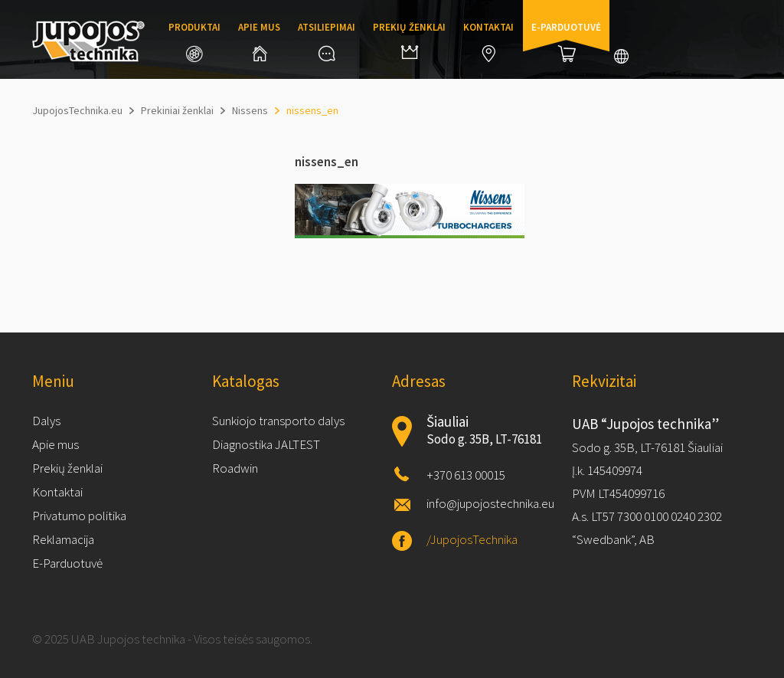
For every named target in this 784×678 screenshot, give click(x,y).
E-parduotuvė (566, 41)
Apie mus (259, 41)
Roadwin (235, 468)
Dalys (46, 421)
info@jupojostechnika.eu (490, 503)
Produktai (194, 41)
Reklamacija (63, 539)
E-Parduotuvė (67, 563)
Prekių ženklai (409, 40)
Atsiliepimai (327, 41)
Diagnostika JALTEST (266, 444)
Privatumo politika (79, 516)
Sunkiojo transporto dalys (278, 421)
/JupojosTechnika (472, 539)
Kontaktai (488, 41)
